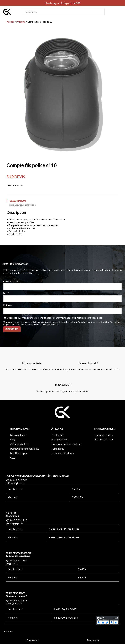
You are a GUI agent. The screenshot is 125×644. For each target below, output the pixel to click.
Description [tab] (17, 201)
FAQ (13, 439)
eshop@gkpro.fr (14, 603)
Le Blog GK (57, 435)
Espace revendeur (104, 435)
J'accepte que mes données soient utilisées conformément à (53, 318)
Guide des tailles (19, 444)
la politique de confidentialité (87, 318)
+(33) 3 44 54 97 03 (17, 480)
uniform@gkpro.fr (15, 483)
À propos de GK (60, 439)
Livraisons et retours (63, 453)
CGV (13, 458)
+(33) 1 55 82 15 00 (17, 560)
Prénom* (8, 305)
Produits (21, 22)
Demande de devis (104, 439)
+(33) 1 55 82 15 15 (17, 520)
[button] (119, 12)
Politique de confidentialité (25, 449)
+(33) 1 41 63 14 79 (17, 600)
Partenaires (58, 449)
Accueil (10, 22)
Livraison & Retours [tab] (22, 205)
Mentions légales (19, 453)
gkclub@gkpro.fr (14, 523)
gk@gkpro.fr (12, 563)
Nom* (6, 293)
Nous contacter (18, 435)
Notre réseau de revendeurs (66, 444)
